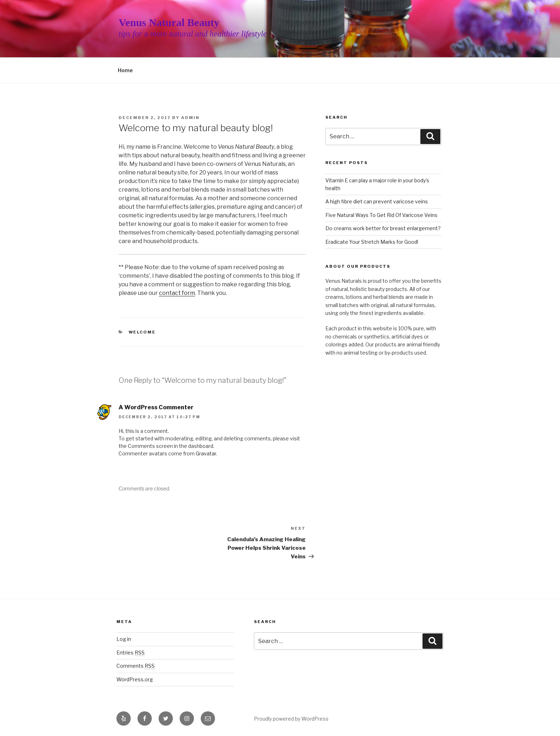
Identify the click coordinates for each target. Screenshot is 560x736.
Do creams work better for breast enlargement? (383, 228)
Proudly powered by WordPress (291, 719)
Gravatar (206, 453)
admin (190, 118)
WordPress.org (135, 679)
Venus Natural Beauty (169, 22)
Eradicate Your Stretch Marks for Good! (372, 242)
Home (125, 70)
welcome (142, 332)
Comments (136, 666)
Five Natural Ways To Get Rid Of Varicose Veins (381, 215)
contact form (177, 293)
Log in (124, 639)
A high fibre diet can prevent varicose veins (377, 201)
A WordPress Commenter (156, 407)
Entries (131, 653)
